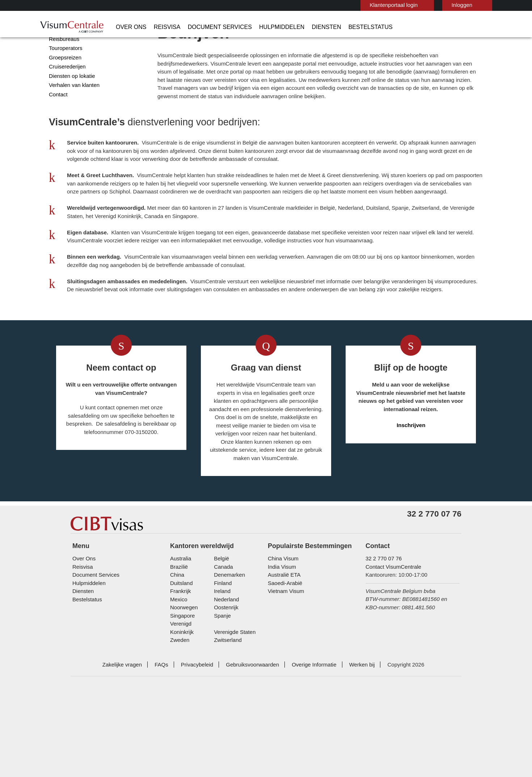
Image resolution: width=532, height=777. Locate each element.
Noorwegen (183, 673)
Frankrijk (180, 657)
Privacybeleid (201, 722)
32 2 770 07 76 (380, 624)
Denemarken (228, 640)
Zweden (180, 697)
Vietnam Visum (284, 657)
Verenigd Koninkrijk (192, 689)
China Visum (281, 624)
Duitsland (181, 648)
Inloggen (426, 5)
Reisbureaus (63, 67)
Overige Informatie (311, 722)
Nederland (225, 665)
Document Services (205, 27)
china (176, 640)
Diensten (300, 27)
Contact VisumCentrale (392, 632)
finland (222, 648)
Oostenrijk (225, 673)
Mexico (178, 665)
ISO (162, 752)
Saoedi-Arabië (284, 648)
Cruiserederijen (66, 95)
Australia (180, 624)
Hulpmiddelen (260, 27)
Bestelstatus (340, 27)
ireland (221, 657)
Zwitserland (227, 697)
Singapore (181, 681)
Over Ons (129, 27)
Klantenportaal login (360, 5)
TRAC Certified (370, 752)
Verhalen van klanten (72, 113)
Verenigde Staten (233, 689)
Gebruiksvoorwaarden (253, 722)
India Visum (280, 632)
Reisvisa (160, 27)
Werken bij (356, 722)
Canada (222, 632)
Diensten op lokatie (71, 104)
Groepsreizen (64, 86)
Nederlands (472, 5)
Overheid (59, 58)
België (221, 624)
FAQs (167, 722)
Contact (58, 123)
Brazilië (178, 632)
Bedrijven (60, 49)
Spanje (221, 681)
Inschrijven (411, 486)
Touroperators (65, 76)
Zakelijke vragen (131, 722)
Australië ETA (283, 640)
